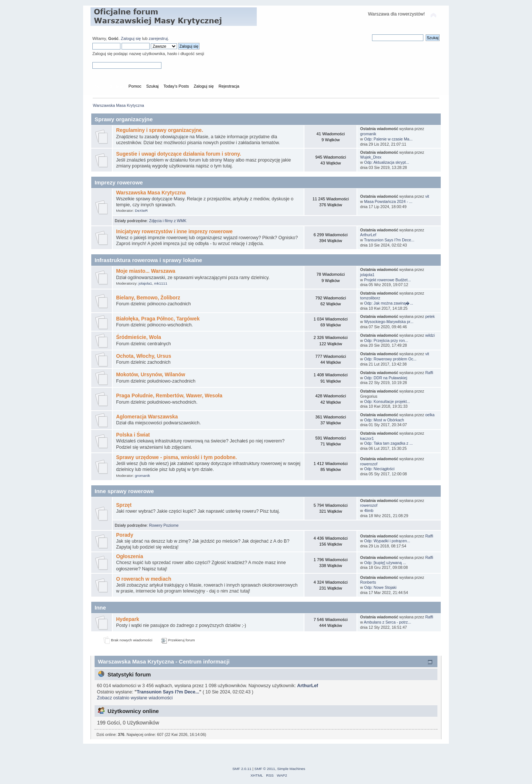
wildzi (430, 335)
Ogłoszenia (129, 556)
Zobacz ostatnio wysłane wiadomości (135, 698)
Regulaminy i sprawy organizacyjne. (160, 130)
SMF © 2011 (265, 769)
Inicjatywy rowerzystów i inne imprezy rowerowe (174, 232)
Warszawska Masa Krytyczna (151, 193)
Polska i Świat (133, 435)
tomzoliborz (370, 298)
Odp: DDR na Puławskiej (386, 378)
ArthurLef (368, 235)
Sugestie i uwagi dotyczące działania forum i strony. (178, 154)
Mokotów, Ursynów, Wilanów (151, 375)
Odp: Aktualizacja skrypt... (386, 162)
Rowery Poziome (164, 525)
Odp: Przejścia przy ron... (386, 340)
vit (427, 196)
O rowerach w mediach (144, 579)
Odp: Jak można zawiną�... (388, 303)
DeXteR (141, 211)
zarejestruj (158, 38)
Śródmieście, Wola (139, 337)
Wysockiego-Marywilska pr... (389, 322)
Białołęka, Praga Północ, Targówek (158, 319)
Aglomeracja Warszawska (147, 417)
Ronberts (368, 582)
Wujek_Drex (371, 157)
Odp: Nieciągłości (379, 469)
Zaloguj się (131, 38)
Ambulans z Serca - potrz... (388, 622)
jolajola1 (145, 283)
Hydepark (128, 619)
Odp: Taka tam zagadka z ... (388, 443)
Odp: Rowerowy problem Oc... (390, 359)
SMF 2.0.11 (242, 769)
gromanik (368, 134)
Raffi (429, 373)
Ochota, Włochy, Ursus (144, 356)
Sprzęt (124, 505)
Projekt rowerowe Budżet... (387, 280)
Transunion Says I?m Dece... (389, 240)
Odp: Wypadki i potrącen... (387, 541)
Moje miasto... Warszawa (146, 271)
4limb (369, 510)
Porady (125, 535)
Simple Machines (291, 769)
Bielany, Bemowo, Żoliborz (148, 298)
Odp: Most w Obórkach (384, 420)
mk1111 (161, 283)
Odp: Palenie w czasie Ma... (388, 139)
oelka (430, 415)
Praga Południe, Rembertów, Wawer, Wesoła (169, 396)
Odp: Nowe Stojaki (380, 587)
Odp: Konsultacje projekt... (387, 401)
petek (430, 316)
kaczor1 (367, 438)
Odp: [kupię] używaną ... (385, 563)
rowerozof (369, 464)
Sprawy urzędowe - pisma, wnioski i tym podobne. (176, 457)
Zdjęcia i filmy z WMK (168, 221)
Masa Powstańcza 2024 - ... (388, 201)
